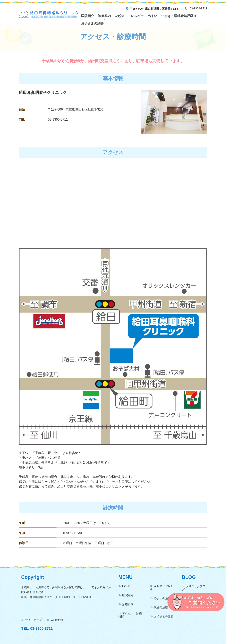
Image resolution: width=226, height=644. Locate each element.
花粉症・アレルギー (129, 16)
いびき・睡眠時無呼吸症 (179, 16)
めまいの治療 (162, 598)
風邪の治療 (161, 607)
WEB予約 (57, 620)
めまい (152, 16)
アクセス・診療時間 (130, 615)
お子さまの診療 (92, 23)
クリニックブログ (194, 588)
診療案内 (104, 16)
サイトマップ (33, 620)
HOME (126, 586)
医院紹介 (88, 16)
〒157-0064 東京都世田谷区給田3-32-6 (154, 9)
